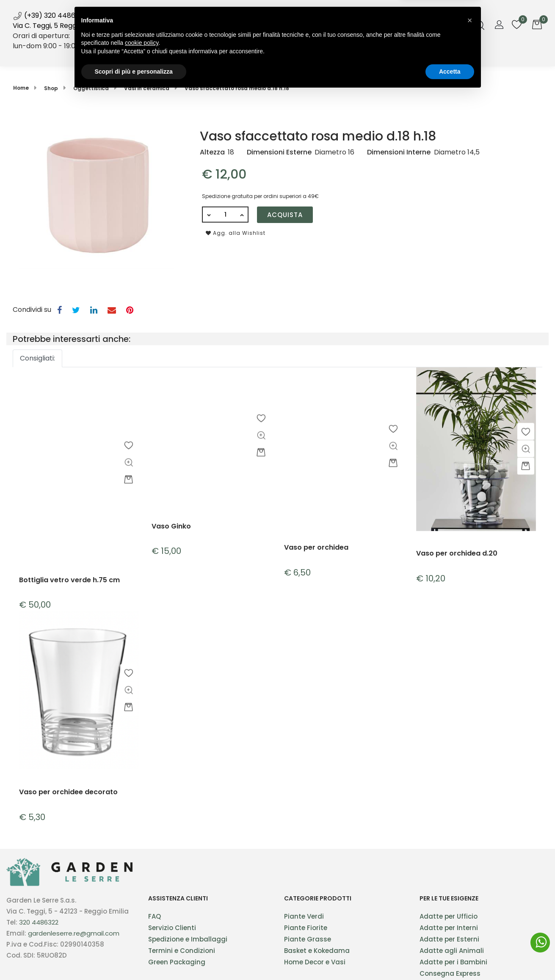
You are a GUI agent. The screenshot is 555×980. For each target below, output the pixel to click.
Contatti (389, 54)
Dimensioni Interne (399, 152)
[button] (199, 55)
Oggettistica (91, 88)
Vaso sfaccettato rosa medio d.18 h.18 (237, 88)
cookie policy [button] (142, 928)
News (269, 51)
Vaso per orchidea (316, 548)
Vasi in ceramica (147, 88)
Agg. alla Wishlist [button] (236, 233)
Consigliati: (37, 358)
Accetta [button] (450, 957)
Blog (307, 54)
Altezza (212, 152)
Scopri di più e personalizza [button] (134, 957)
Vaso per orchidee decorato (68, 792)
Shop (199, 54)
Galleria (345, 54)
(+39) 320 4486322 (50, 15)
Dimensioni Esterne (279, 152)
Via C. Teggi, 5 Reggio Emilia (58, 26)
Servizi (237, 54)
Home (162, 54)
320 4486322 (39, 922)
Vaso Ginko (171, 527)
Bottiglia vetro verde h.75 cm (69, 580)
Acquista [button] (285, 215)
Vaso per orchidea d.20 (457, 554)
